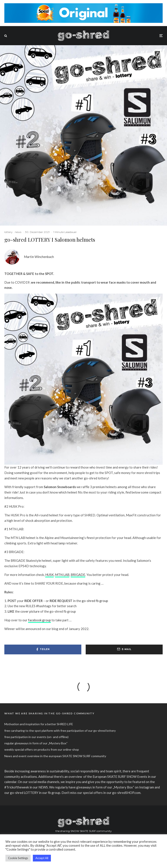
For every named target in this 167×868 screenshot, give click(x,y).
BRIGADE (78, 575)
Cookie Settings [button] (18, 858)
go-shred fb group (95, 601)
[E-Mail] (124, 649)
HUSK (49, 575)
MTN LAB (62, 575)
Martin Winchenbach (39, 257)
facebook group (39, 620)
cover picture (30, 611)
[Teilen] (43, 649)
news (18, 232)
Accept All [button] (42, 858)
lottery (8, 232)
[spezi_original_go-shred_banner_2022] (83, 6)
